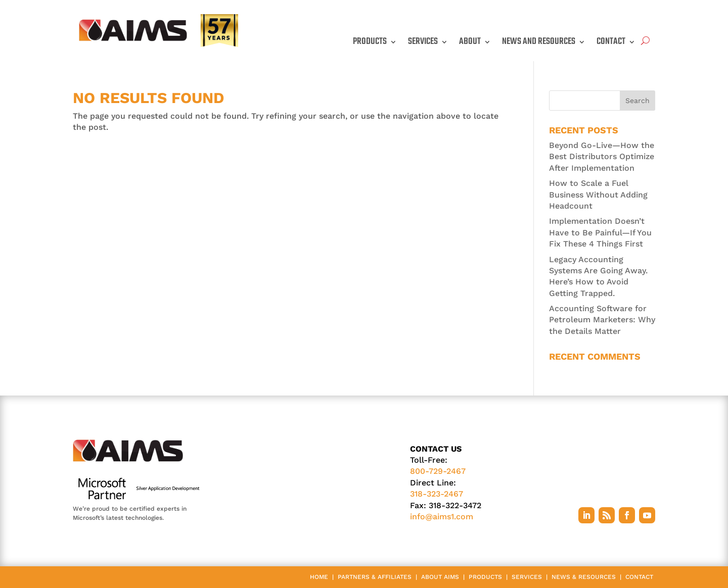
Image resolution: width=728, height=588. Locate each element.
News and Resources (539, 42)
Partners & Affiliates (375, 577)
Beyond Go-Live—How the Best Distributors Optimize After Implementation (602, 157)
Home (319, 577)
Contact (611, 42)
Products (370, 42)
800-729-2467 (438, 471)
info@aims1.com (442, 517)
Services (423, 42)
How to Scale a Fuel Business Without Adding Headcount (598, 194)
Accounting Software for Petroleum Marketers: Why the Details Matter (602, 320)
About (470, 42)
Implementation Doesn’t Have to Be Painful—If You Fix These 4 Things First (600, 232)
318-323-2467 (437, 494)
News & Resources (584, 577)
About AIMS (440, 577)
